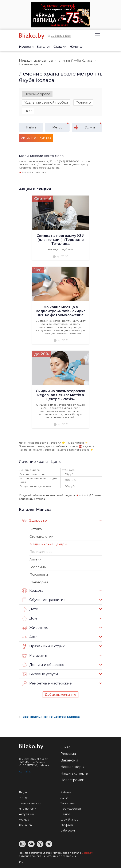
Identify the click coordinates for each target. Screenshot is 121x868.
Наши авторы (72, 767)
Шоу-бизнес (69, 819)
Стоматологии (41, 537)
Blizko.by (87, 853)
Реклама (68, 754)
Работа (66, 792)
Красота (33, 591)
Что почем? (27, 809)
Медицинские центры (36, 61)
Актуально (26, 814)
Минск (24, 798)
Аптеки (36, 559)
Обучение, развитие (44, 600)
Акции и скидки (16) (36, 138)
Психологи (39, 574)
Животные (35, 628)
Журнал (77, 47)
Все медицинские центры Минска (49, 717)
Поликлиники (41, 552)
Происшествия (71, 809)
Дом (30, 618)
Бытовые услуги (40, 674)
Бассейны (38, 567)
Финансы (26, 825)
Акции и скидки (35, 189)
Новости (26, 47)
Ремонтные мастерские (47, 683)
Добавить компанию (60, 695)
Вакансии (69, 760)
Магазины (35, 656)
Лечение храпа (37, 94)
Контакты (25, 771)
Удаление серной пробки (46, 102)
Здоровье (34, 521)
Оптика (36, 529)
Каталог (44, 47)
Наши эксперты (75, 773)
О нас (65, 747)
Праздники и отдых (43, 646)
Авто (30, 637)
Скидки (60, 47)
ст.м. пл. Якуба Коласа (76, 61)
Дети (30, 609)
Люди (23, 792)
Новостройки (73, 780)
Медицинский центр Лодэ (41, 156)
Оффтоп (67, 825)
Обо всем (68, 830)
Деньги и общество (43, 665)
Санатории (39, 582)
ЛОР (28, 111)
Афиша (24, 819)
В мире (66, 814)
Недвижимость (30, 803)
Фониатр (83, 102)
